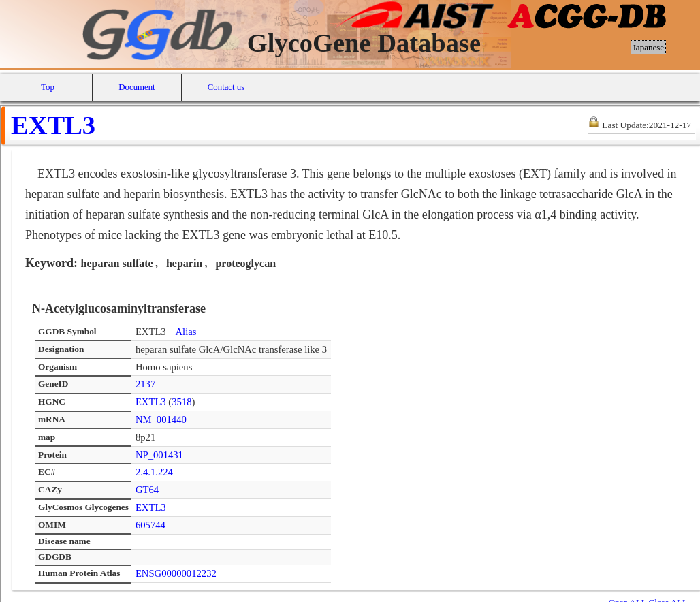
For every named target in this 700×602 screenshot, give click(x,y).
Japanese (648, 47)
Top (48, 87)
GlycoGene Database (364, 43)
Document (137, 87)
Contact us (226, 87)
